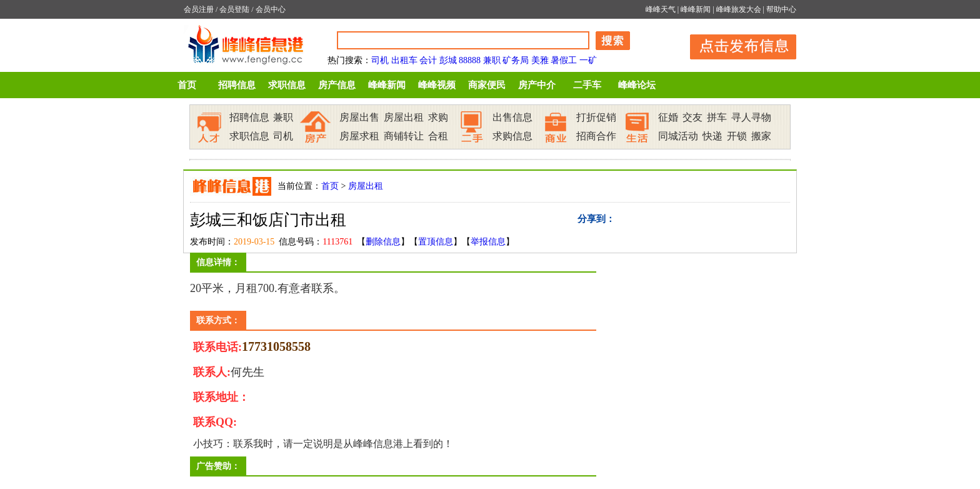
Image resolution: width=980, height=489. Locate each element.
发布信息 (737, 45)
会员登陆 (234, 9)
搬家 (761, 136)
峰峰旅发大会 (739, 9)
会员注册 (199, 9)
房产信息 (337, 85)
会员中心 (271, 9)
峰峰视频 (437, 85)
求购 (438, 117)
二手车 (587, 85)
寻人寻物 (751, 117)
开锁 (737, 136)
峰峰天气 (661, 9)
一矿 (588, 60)
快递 (712, 136)
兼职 (492, 60)
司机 (380, 60)
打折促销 (596, 117)
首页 (187, 85)
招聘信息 (237, 85)
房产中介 (537, 85)
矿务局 (516, 60)
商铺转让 (404, 136)
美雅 (540, 60)
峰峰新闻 (696, 9)
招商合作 (596, 136)
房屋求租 (359, 136)
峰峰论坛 (637, 85)
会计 (428, 60)
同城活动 (678, 136)
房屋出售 (359, 117)
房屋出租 (404, 117)
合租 (438, 136)
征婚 (668, 117)
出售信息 (512, 117)
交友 (692, 117)
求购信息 (512, 136)
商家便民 (487, 85)
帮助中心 (781, 9)
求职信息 (287, 85)
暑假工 (564, 60)
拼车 (717, 117)
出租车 (404, 60)
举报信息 (488, 242)
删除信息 (383, 242)
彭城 (448, 60)
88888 (470, 60)
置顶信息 (436, 242)
